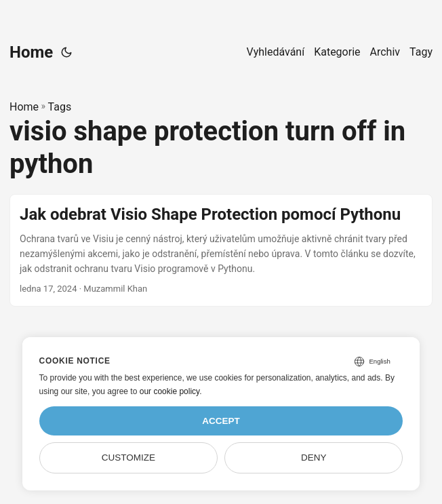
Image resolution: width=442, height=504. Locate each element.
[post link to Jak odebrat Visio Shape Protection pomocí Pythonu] (221, 250)
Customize (128, 458)
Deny (314, 458)
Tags (60, 107)
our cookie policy (170, 391)
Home (31, 52)
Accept (221, 421)
